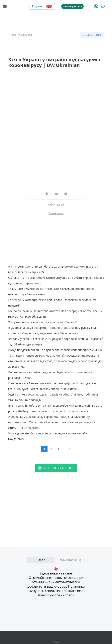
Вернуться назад (20, 35)
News (61, 205)
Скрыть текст (92, 35)
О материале (56, 213)
